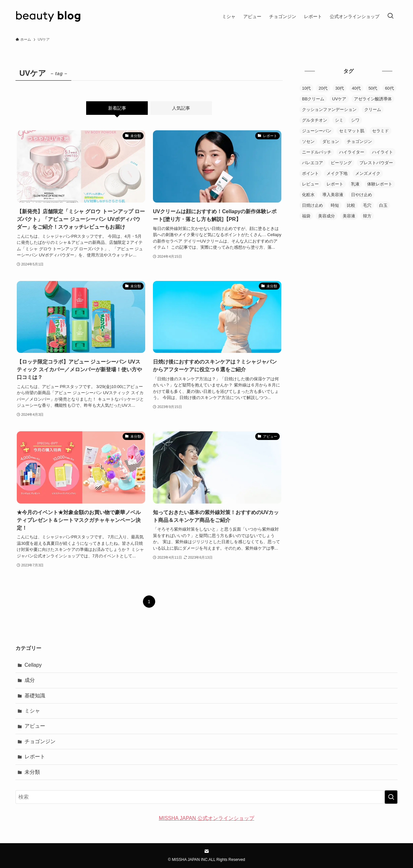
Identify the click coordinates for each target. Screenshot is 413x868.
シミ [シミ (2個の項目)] (339, 120)
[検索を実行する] (391, 797)
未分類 (32, 772)
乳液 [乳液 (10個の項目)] (355, 184)
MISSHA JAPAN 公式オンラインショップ (206, 818)
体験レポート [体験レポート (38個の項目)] (380, 184)
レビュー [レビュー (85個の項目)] (310, 184)
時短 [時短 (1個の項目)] (335, 205)
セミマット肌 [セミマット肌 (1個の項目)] (352, 131)
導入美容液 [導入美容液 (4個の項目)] (333, 195)
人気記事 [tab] (181, 108)
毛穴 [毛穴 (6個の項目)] (367, 205)
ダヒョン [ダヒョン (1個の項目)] (331, 141)
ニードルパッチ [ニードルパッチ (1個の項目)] (317, 152)
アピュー (35, 726)
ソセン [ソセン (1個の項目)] (308, 141)
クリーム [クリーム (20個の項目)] (373, 110)
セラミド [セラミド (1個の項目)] (380, 131)
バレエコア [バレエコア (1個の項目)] (312, 163)
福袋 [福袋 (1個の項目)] (306, 216)
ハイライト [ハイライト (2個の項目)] (383, 152)
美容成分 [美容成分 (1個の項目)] (327, 216)
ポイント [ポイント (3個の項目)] (310, 173)
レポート (35, 757)
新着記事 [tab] (117, 108)
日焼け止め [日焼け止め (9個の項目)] (312, 205)
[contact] (206, 851)
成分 (30, 680)
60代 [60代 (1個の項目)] (389, 88)
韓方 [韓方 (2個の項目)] (367, 216)
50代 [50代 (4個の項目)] (373, 88)
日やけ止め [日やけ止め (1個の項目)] (362, 195)
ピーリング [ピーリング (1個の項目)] (341, 163)
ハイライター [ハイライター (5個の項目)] (352, 152)
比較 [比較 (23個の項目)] (351, 205)
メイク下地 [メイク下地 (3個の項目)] (337, 173)
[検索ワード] (206, 797)
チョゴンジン (40, 741)
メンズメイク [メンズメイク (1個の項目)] (368, 173)
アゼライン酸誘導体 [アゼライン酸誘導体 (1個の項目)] (373, 99)
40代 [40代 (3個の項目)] (356, 88)
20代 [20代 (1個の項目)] (323, 88)
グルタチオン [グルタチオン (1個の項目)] (315, 120)
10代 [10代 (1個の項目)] (306, 88)
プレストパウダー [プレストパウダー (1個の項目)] (376, 163)
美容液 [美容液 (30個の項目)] (349, 216)
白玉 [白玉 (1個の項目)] (383, 205)
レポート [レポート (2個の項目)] (335, 184)
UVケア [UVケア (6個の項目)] (339, 99)
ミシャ (32, 711)
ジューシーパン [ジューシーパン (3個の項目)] (317, 131)
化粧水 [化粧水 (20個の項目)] (308, 195)
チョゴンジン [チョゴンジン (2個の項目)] (359, 141)
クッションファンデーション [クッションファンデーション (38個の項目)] (329, 110)
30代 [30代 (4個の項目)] (340, 88)
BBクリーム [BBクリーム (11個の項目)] (313, 99)
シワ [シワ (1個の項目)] (355, 120)
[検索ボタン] (390, 16)
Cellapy (33, 665)
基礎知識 (35, 696)
